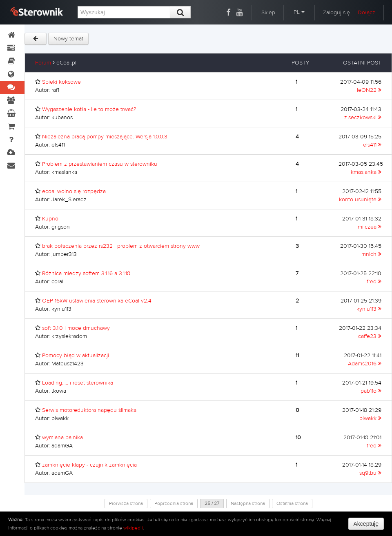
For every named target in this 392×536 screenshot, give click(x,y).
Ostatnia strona (292, 503)
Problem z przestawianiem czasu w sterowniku (100, 164)
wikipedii (133, 528)
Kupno (50, 219)
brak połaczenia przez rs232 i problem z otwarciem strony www (121, 246)
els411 (372, 145)
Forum (43, 63)
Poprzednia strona (174, 503)
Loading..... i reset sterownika (78, 383)
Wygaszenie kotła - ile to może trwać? (89, 109)
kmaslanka (366, 172)
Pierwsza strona (126, 503)
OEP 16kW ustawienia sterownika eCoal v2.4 (97, 301)
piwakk (370, 418)
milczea (370, 227)
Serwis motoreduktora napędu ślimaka (89, 410)
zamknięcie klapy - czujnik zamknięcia (89, 465)
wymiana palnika (62, 438)
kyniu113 (369, 309)
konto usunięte (360, 200)
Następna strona (248, 503)
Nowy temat (68, 39)
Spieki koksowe (61, 82)
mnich (371, 254)
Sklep (268, 13)
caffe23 (370, 336)
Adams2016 (365, 364)
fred (374, 282)
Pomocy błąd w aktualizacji (76, 356)
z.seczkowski (363, 118)
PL (299, 12)
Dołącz (366, 13)
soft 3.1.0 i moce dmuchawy (76, 328)
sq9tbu (370, 473)
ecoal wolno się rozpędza (74, 191)
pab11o (371, 391)
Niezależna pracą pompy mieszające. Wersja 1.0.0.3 (105, 137)
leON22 (369, 90)
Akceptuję (366, 524)
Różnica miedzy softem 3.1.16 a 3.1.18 (86, 274)
